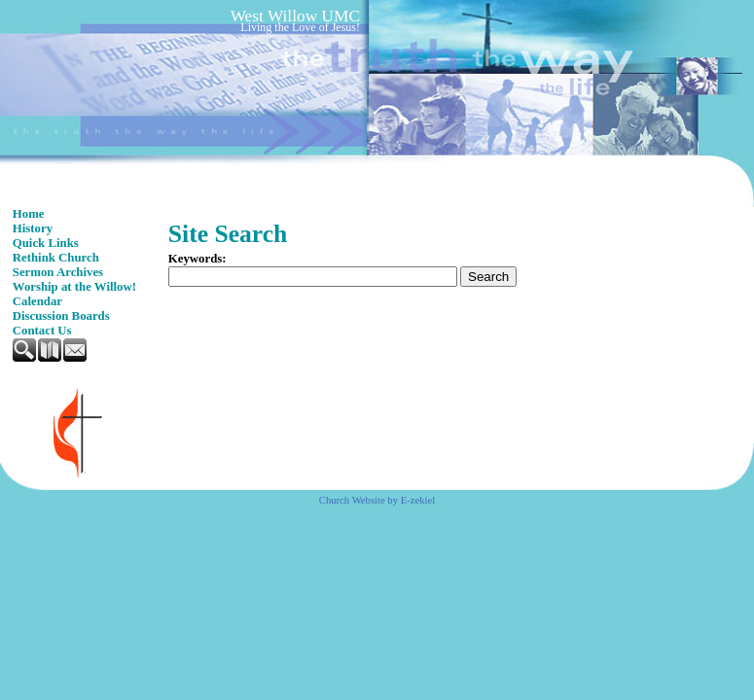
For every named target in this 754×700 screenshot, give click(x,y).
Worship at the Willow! (74, 287)
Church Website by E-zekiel (377, 500)
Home (29, 214)
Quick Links (46, 243)
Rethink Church (56, 258)
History (33, 228)
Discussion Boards (61, 316)
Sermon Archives (58, 272)
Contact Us (42, 331)
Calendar (37, 301)
